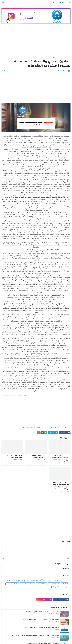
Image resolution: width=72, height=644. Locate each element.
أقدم (4, 558)
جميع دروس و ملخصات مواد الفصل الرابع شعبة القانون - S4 (41, 612)
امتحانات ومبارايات (50, 581)
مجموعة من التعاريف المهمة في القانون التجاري (36, 457)
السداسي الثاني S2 (55, 58)
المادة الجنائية (36, 428)
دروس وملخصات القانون (60, 587)
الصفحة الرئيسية (66, 58)
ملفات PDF (63, 581)
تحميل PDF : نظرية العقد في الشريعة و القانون (13, 457)
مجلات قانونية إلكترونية (16, 581)
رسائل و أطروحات (12, 584)
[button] (70, 3)
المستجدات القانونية (26, 428)
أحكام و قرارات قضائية (33, 581)
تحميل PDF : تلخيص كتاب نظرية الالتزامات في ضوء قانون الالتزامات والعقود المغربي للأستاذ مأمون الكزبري (61, 486)
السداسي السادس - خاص (47, 428)
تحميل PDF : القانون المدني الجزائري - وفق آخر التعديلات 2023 (41, 620)
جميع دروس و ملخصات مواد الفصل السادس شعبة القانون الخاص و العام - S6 (35, 636)
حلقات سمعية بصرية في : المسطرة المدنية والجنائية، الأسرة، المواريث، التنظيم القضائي (60, 458)
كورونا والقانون (54, 584)
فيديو (65, 584)
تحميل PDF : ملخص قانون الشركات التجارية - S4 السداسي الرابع (40, 628)
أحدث (68, 558)
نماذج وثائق (41, 584)
